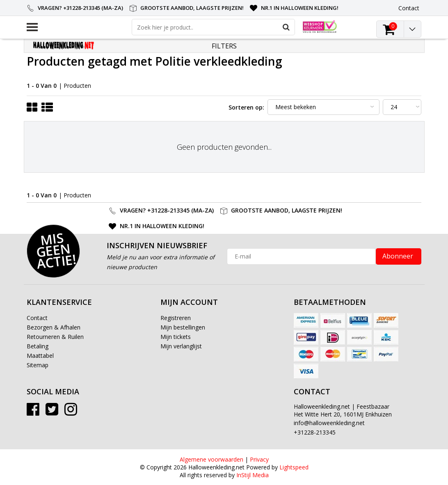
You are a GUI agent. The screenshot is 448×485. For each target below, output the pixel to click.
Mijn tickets (176, 337)
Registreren (176, 318)
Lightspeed (294, 467)
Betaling (38, 346)
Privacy (259, 459)
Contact (37, 318)
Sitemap (38, 365)
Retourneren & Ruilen (55, 337)
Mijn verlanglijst (181, 346)
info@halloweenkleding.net (329, 423)
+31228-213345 (315, 432)
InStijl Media (253, 475)
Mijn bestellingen (183, 327)
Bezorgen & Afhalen (54, 327)
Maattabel (40, 356)
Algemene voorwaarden (211, 459)
